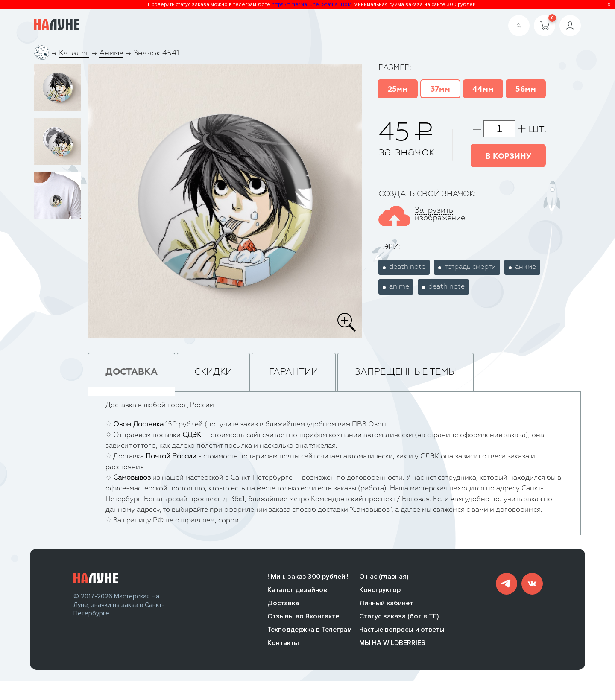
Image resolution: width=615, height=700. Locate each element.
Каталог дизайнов (297, 591)
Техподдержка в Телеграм (310, 631)
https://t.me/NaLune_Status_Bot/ (311, 4)
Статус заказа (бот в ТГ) (399, 618)
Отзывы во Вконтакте (303, 618)
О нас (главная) (384, 578)
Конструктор (380, 591)
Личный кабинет (386, 604)
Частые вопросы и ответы (402, 631)
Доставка (283, 604)
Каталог (74, 53)
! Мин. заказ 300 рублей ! (308, 578)
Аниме (111, 53)
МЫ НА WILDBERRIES (392, 644)
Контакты (283, 644)
